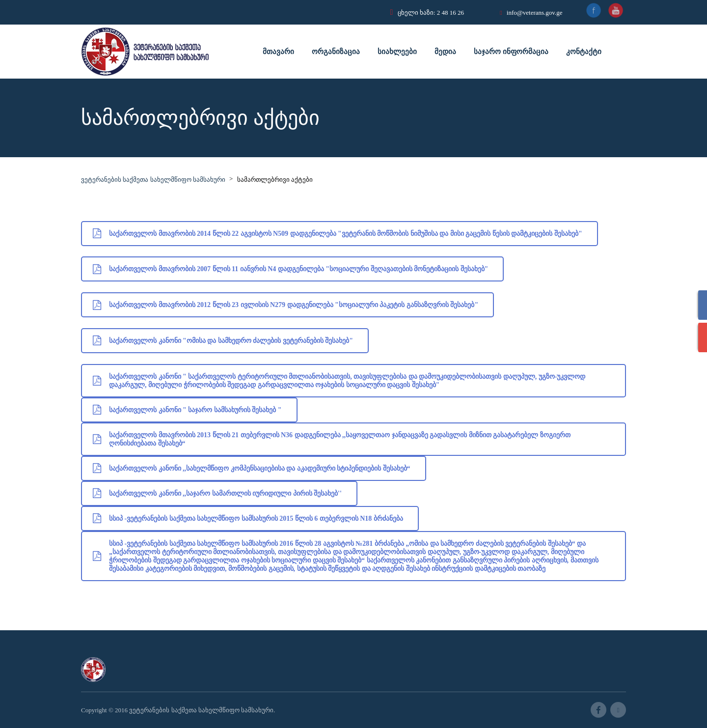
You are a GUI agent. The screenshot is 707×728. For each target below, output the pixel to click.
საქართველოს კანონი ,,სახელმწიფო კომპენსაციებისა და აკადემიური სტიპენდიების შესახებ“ (252, 468)
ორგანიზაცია (336, 52)
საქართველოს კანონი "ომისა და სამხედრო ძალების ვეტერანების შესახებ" (223, 341)
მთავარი (278, 52)
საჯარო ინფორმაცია (511, 52)
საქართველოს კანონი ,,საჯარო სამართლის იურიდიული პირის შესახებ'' (217, 493)
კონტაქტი (584, 52)
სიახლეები (397, 52)
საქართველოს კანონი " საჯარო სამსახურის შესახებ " (187, 410)
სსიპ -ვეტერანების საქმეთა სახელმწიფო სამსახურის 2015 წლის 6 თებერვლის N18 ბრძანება (248, 518)
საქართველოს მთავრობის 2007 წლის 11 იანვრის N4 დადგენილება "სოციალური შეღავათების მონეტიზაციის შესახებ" (290, 269)
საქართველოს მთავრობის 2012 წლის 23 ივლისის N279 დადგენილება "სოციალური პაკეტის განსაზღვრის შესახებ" (286, 305)
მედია (445, 52)
